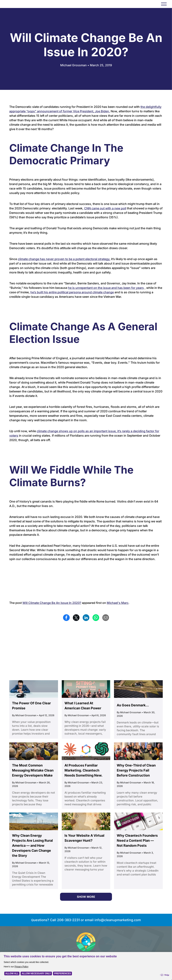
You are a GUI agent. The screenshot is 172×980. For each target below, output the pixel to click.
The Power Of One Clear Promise (31, 706)
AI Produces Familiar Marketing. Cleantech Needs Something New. (83, 770)
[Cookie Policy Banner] (86, 966)
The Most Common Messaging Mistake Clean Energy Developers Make (33, 770)
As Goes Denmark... (133, 705)
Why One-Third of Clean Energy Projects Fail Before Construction (136, 770)
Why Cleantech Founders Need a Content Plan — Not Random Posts (137, 840)
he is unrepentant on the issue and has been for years (106, 288)
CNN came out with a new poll (105, 208)
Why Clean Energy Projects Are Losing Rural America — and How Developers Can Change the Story (32, 846)
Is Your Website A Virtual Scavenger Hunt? (84, 838)
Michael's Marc (118, 603)
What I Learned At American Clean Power (83, 706)
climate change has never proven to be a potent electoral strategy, (64, 259)
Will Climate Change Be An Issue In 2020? (52, 603)
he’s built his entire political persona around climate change (72, 292)
